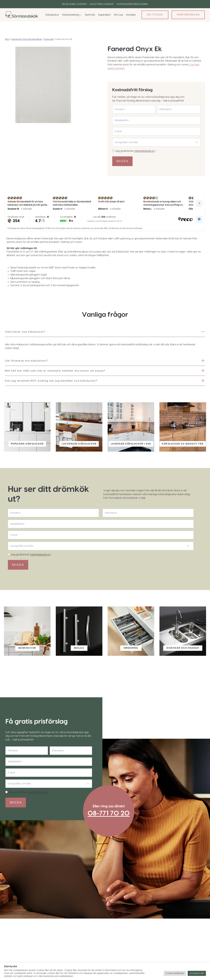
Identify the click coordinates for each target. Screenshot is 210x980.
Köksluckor (52, 15)
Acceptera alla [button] (197, 973)
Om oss (118, 15)
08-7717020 (155, 15)
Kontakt (131, 15)
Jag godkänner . (136, 150)
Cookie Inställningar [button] (175, 973)
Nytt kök (90, 15)
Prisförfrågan (188, 15)
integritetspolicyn (145, 150)
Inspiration (104, 15)
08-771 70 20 (112, 822)
